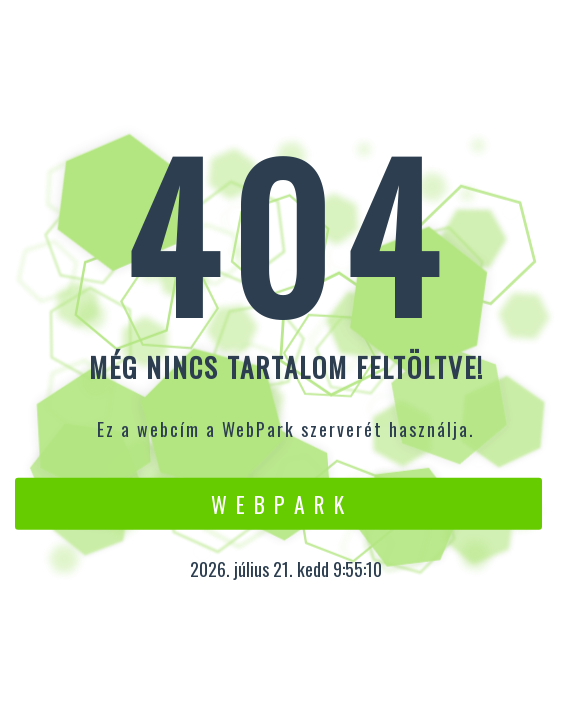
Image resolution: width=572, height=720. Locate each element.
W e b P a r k (278, 503)
